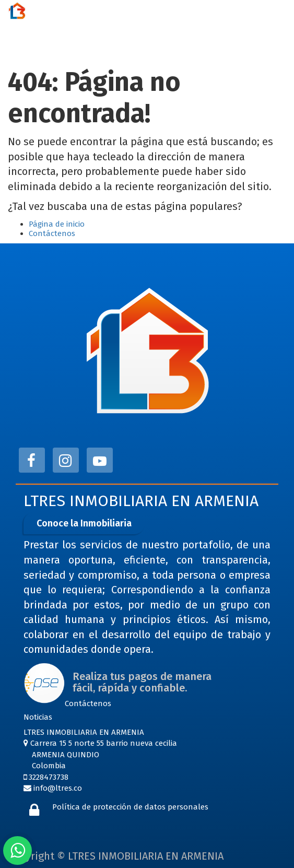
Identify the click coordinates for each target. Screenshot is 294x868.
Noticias (38, 717)
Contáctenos (52, 233)
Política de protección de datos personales (130, 807)
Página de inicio (57, 224)
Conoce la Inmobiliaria (84, 523)
